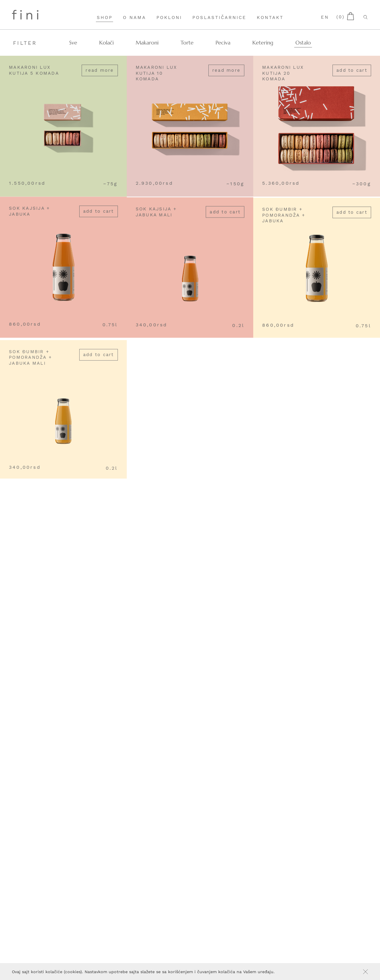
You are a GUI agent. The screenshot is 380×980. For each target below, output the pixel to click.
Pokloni (169, 17)
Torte (187, 43)
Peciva (223, 43)
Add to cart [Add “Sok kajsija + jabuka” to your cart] (99, 217)
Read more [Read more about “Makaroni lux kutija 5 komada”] (100, 71)
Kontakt (270, 17)
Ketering (263, 43)
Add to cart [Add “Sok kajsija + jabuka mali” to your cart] (225, 221)
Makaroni (147, 43)
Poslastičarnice (219, 17)
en (325, 17)
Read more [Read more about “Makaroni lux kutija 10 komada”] (226, 71)
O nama (134, 17)
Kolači (106, 43)
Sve (73, 43)
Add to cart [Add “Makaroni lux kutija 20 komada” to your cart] (352, 73)
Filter (25, 43)
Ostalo (303, 43)
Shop (105, 17)
